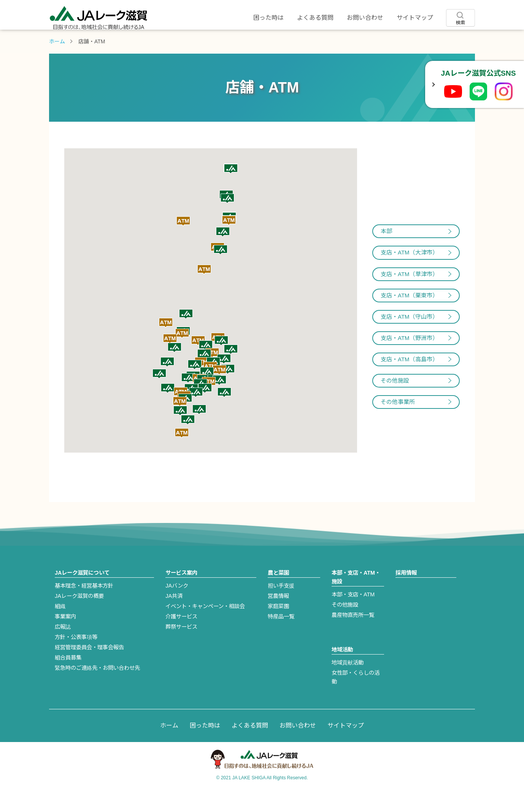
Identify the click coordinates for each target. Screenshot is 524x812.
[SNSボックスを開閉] (433, 84)
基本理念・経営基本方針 (84, 609)
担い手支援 (281, 609)
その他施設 (395, 403)
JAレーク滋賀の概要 (79, 619)
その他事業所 (398, 425)
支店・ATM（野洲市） (409, 361)
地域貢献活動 (348, 685)
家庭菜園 (278, 629)
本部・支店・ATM (353, 617)
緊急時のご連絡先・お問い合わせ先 (97, 691)
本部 (386, 254)
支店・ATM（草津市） (409, 297)
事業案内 (65, 639)
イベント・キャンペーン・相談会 (205, 629)
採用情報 (440, 41)
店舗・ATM (298, 41)
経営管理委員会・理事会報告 (89, 670)
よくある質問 (315, 18)
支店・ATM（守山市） (409, 339)
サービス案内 (156, 41)
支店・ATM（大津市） (409, 275)
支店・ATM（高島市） (409, 382)
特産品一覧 (281, 639)
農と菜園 (227, 41)
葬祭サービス (181, 650)
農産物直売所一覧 (353, 638)
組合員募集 (68, 680)
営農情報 (278, 619)
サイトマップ (415, 18)
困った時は (268, 18)
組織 (60, 629)
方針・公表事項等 (76, 660)
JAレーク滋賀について (84, 41)
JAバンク (177, 609)
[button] (170, 362)
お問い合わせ (365, 18)
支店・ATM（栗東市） (409, 318)
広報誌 (63, 650)
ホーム (57, 64)
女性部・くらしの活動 (356, 700)
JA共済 (174, 619)
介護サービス (181, 639)
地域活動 (368, 41)
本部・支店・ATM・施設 (356, 600)
